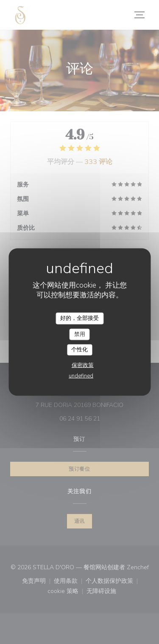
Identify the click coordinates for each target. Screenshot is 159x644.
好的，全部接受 (79, 318)
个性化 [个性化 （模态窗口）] (79, 350)
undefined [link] (81, 376)
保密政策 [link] (83, 365)
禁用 (80, 334)
